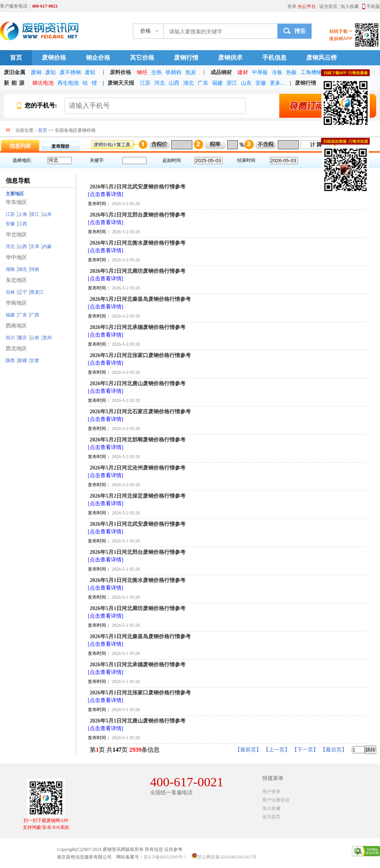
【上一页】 (277, 750)
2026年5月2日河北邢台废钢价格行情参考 (138, 215)
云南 (35, 338)
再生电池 (68, 83)
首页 (16, 58)
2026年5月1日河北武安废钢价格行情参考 (138, 524)
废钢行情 (186, 58)
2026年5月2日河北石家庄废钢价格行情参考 (140, 412)
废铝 (51, 72)
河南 (35, 269)
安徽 (261, 83)
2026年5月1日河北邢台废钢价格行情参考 (138, 552)
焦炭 (191, 72)
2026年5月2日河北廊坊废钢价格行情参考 (138, 271)
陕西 (10, 360)
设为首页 (328, 6)
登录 (292, 6)
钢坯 (142, 72)
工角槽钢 (311, 72)
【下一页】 (305, 750)
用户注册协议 (276, 800)
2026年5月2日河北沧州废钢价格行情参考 (138, 468)
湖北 (188, 83)
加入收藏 (350, 6)
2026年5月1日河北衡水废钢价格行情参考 (138, 580)
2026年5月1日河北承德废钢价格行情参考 (138, 665)
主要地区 (15, 194)
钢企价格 (98, 58)
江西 (22, 224)
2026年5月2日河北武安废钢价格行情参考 (138, 187)
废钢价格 (54, 58)
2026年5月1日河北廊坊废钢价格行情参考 (138, 608)
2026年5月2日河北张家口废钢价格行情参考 (140, 355)
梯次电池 (43, 83)
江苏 (145, 83)
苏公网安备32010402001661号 (227, 857)
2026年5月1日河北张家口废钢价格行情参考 (140, 693)
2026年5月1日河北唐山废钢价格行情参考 (138, 721)
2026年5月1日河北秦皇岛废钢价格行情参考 (140, 636)
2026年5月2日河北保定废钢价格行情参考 (138, 496)
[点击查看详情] (105, 194)
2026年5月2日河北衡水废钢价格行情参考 (138, 243)
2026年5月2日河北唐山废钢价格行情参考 (138, 383)
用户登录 (271, 792)
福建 (217, 83)
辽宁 (22, 292)
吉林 (10, 292)
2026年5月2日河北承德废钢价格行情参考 (138, 327)
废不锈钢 (70, 72)
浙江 (232, 83)
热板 (291, 72)
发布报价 (60, 146)
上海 (22, 214)
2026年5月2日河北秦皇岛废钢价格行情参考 (140, 299)
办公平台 (307, 6)
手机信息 (274, 58)
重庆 (22, 338)
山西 (174, 83)
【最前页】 (248, 750)
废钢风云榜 (321, 58)
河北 (160, 83)
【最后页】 (334, 750)
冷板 (277, 72)
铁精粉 (174, 72)
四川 (10, 338)
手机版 (373, 6)
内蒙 (47, 247)
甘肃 (35, 360)
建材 (243, 72)
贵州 (47, 338)
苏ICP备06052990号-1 (165, 857)
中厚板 (260, 72)
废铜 (36, 72)
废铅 (90, 72)
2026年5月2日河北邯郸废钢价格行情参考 (138, 440)
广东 (203, 83)
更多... (277, 83)
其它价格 (142, 58)
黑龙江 (37, 292)
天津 (35, 247)
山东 (246, 83)
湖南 (10, 269)
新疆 (22, 360)
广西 (35, 315)
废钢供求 (230, 58)
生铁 (157, 72)
